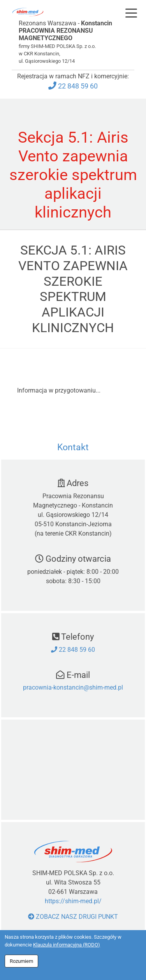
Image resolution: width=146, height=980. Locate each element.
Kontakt (73, 447)
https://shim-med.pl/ (73, 901)
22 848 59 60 (78, 86)
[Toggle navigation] (131, 13)
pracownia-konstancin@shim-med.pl (73, 687)
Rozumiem (21, 961)
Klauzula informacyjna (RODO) (67, 945)
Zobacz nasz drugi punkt (73, 917)
